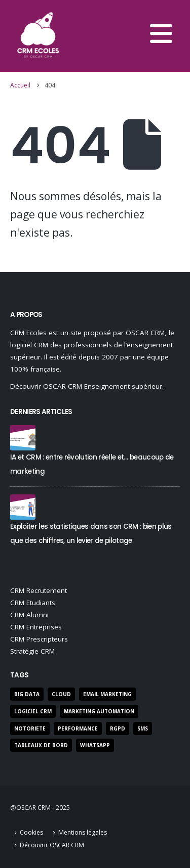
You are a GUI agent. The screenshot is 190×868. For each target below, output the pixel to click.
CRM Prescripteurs (39, 639)
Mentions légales (83, 832)
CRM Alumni (29, 615)
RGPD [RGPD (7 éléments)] (118, 728)
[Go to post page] (23, 437)
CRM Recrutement (39, 590)
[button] (161, 36)
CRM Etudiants (33, 603)
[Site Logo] (38, 36)
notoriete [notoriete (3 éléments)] (30, 728)
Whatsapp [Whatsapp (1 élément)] (95, 745)
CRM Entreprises (36, 627)
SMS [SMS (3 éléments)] (143, 728)
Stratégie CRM (32, 651)
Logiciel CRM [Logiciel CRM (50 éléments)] (33, 711)
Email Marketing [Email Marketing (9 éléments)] (107, 694)
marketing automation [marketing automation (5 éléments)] (99, 711)
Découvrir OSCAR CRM (52, 845)
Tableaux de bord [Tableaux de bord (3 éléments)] (41, 745)
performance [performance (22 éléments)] (78, 728)
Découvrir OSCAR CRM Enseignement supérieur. (87, 386)
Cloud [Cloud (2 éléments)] (61, 694)
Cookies (31, 832)
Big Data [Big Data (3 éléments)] (27, 694)
